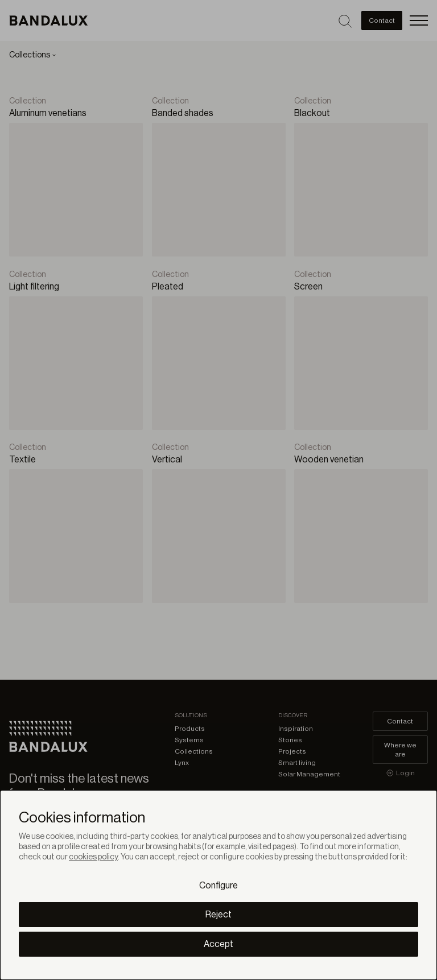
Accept (218, 944)
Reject (218, 915)
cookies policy (93, 857)
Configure (218, 886)
